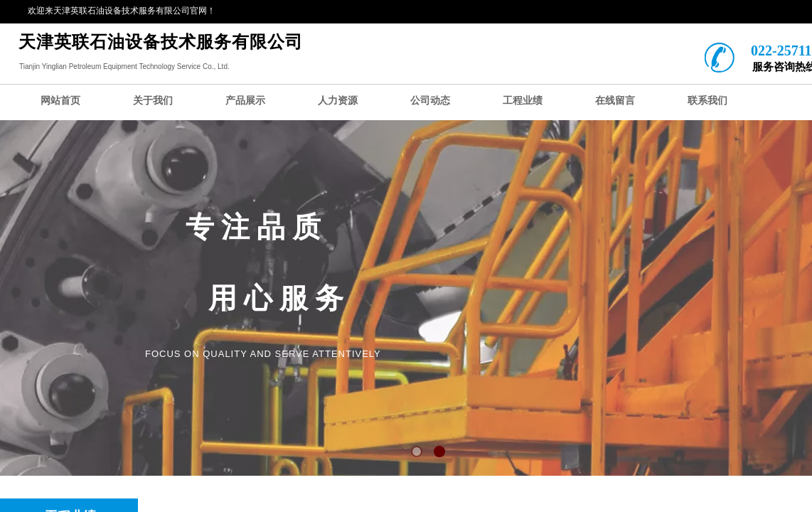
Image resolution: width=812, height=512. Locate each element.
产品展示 (245, 101)
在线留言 (615, 101)
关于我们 (153, 101)
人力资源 (338, 101)
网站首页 (60, 101)
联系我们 (707, 101)
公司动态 (430, 101)
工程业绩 (523, 101)
